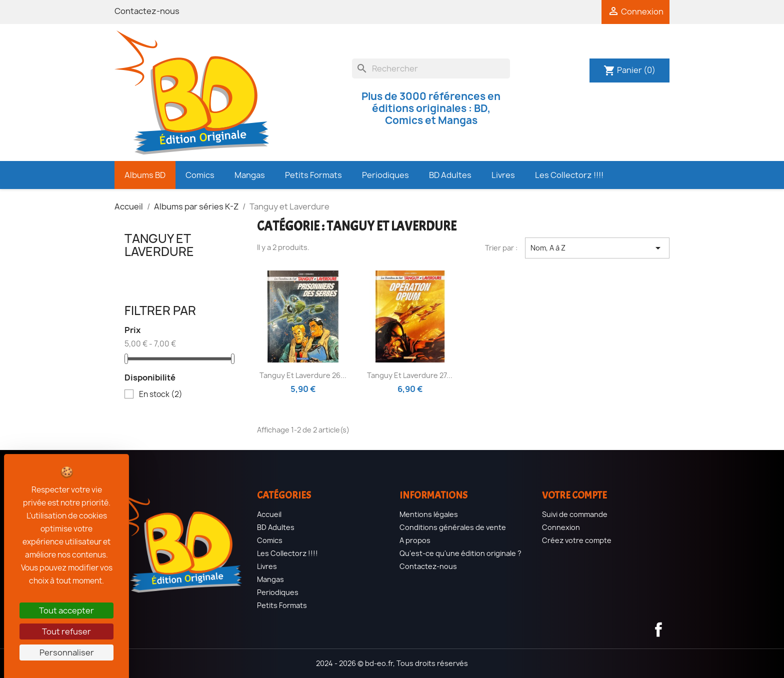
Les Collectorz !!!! (287, 553)
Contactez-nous (147, 11)
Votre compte (574, 495)
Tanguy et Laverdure (159, 245)
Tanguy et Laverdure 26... (303, 375)
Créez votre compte (577, 540)
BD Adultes (276, 527)
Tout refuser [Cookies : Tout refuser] (66, 631)
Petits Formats (282, 605)
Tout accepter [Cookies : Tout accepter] (66, 610)
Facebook (658, 629)
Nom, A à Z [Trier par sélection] (597, 248)
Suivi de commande (575, 514)
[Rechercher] (431, 68)
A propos (415, 540)
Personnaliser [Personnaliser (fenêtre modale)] (67, 652)
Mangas (270, 579)
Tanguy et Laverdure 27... (410, 375)
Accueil (269, 514)
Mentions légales (429, 514)
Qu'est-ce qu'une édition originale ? (460, 553)
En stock (161, 394)
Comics (270, 540)
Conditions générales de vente (453, 527)
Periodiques (278, 592)
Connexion (561, 527)
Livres (267, 566)
